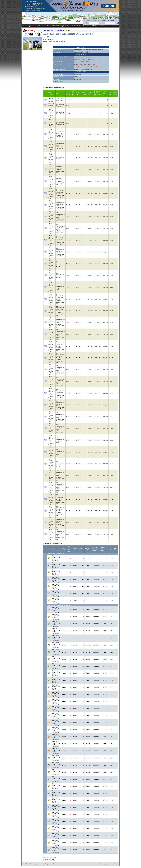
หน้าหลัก (25, 26)
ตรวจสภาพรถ (55, 26)
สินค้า (79, 26)
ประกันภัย (46, 26)
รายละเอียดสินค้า (61, 30)
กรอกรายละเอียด (59, 82)
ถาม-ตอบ (85, 26)
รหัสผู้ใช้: (86, 23)
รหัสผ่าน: (103, 23)
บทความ (73, 26)
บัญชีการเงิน (64, 26)
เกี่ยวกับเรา (93, 26)
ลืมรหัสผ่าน (113, 20)
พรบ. (39, 26)
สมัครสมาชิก (106, 20)
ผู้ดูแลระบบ (32, 26)
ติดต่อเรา (101, 26)
